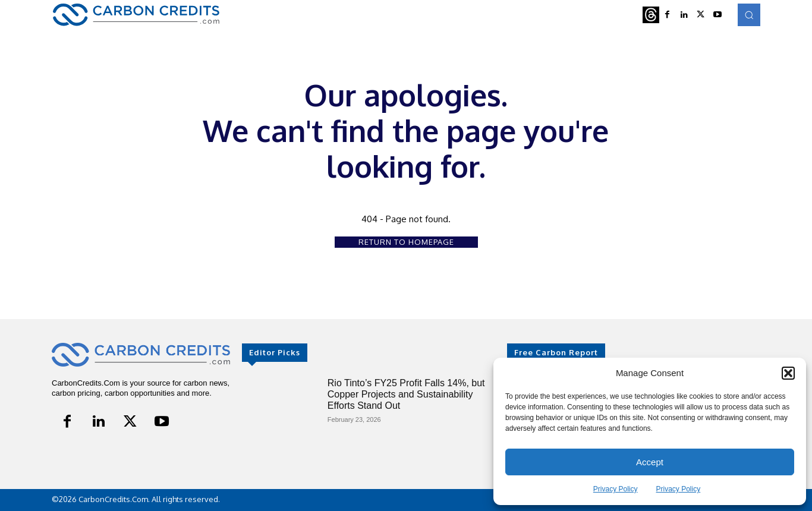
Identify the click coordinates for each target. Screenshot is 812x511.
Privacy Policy (616, 489)
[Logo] (136, 15)
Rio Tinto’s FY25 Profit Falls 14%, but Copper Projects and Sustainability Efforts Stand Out (406, 394)
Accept (650, 462)
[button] (788, 373)
